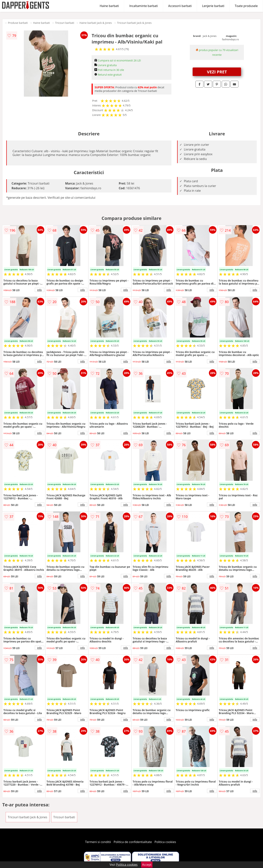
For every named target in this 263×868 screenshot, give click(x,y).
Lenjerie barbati (213, 6)
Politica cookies (165, 842)
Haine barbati (109, 6)
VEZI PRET (217, 72)
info (40, 290)
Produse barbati (18, 23)
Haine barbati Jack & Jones (96, 23)
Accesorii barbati (180, 6)
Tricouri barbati (65, 23)
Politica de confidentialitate (133, 842)
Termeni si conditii (98, 842)
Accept (147, 865)
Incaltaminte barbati (144, 6)
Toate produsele (246, 6)
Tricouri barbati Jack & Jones (134, 23)
